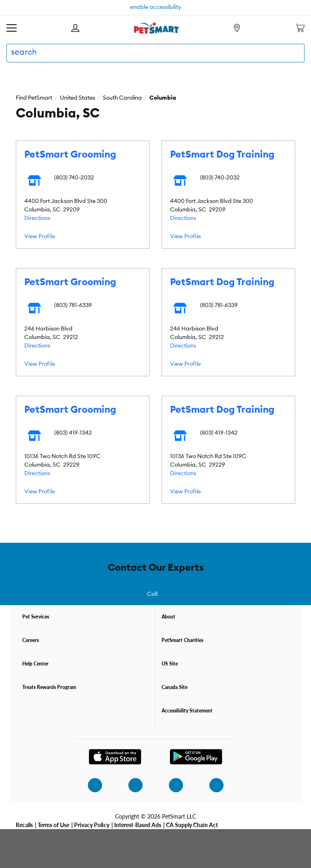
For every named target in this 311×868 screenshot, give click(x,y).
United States (78, 98)
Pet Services (36, 617)
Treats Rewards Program (49, 687)
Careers (31, 640)
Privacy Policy (92, 825)
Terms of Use (53, 825)
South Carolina (122, 98)
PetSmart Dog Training (222, 155)
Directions (37, 218)
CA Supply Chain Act (192, 825)
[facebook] (131, 785)
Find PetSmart (34, 98)
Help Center (35, 664)
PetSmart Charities (182, 640)
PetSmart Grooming (70, 155)
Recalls (24, 825)
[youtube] (212, 785)
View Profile (40, 237)
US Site (170, 664)
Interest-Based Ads (138, 825)
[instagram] (90, 785)
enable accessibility (156, 7)
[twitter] (171, 785)
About (168, 617)
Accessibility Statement (187, 711)
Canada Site (175, 687)
